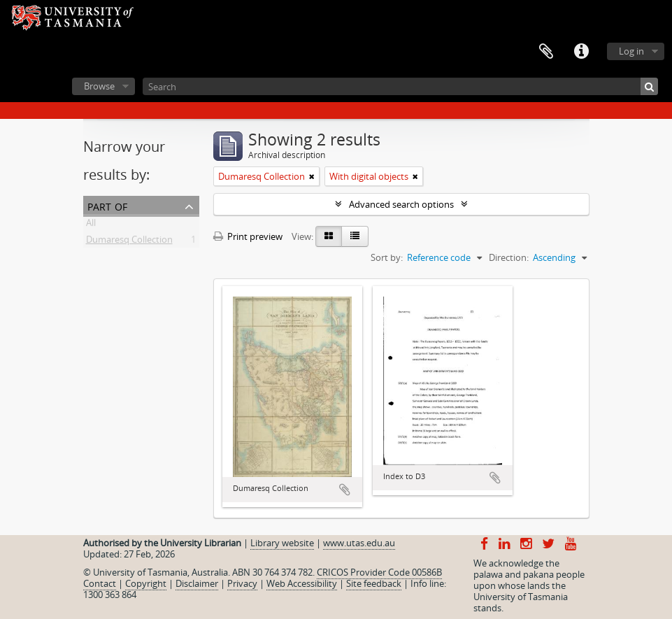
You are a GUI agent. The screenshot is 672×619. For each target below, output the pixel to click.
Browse (99, 86)
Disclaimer (197, 583)
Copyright (146, 583)
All (91, 225)
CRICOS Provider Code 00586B (379, 572)
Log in (631, 51)
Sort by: (387, 257)
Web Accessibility (302, 583)
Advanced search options (401, 204)
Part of (107, 205)
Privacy (242, 583)
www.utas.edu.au (359, 543)
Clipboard (546, 52)
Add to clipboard (345, 490)
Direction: (509, 257)
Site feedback (374, 583)
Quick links (581, 52)
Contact (100, 583)
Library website (282, 543)
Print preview (248, 236)
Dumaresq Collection (129, 242)
